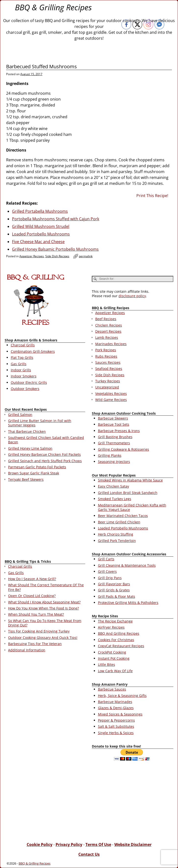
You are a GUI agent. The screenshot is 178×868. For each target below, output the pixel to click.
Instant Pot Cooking (114, 658)
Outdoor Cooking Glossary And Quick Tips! (43, 638)
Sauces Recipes (108, 362)
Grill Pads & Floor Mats (117, 596)
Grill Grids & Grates (114, 590)
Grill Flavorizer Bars (114, 584)
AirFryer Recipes (111, 627)
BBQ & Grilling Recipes (53, 7)
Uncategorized (107, 387)
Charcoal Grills (23, 345)
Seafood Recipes (109, 369)
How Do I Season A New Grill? (32, 579)
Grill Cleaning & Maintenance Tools (127, 565)
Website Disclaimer (133, 845)
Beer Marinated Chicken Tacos (123, 516)
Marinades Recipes (111, 344)
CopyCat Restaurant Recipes (121, 646)
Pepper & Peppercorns (116, 720)
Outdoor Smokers (25, 389)
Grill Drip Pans (110, 578)
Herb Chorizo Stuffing (116, 534)
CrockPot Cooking (112, 652)
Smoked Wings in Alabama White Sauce (130, 480)
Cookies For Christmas (116, 640)
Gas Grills (19, 364)
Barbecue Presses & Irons (119, 431)
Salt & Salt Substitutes (116, 726)
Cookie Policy (40, 845)
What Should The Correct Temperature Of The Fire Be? (46, 587)
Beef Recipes (106, 319)
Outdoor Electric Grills (29, 382)
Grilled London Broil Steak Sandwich (128, 493)
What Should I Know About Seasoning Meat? (44, 602)
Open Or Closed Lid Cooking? (32, 596)
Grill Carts (106, 559)
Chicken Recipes (109, 325)
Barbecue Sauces (112, 689)
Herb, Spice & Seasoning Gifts (122, 696)
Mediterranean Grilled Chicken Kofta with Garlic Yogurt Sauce (132, 507)
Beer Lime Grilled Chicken (119, 522)
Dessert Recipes (108, 331)
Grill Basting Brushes (115, 437)
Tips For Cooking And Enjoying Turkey (39, 631)
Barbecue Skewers (113, 418)
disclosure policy (132, 296)
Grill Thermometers (114, 443)
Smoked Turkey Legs (115, 499)
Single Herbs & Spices (116, 733)
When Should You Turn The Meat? (36, 614)
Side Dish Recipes (57, 256)
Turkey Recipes (108, 381)
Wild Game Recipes (111, 400)
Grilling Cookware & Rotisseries (124, 449)
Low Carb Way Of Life (115, 671)
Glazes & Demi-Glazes (116, 708)
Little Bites (107, 664)
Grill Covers (107, 571)
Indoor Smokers (24, 376)
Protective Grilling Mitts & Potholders (128, 603)
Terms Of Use (98, 845)
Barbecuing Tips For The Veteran (35, 644)
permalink (86, 256)
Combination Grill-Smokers (33, 351)
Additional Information (27, 650)
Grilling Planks (110, 455)
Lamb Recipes (107, 337)
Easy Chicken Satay (113, 486)
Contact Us (89, 854)
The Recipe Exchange (115, 621)
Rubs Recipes (106, 356)
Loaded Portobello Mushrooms (123, 528)
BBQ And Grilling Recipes (119, 633)
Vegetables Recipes (111, 393)
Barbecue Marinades (115, 702)
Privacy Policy (69, 845)
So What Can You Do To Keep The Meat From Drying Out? (45, 623)
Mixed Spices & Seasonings (120, 714)
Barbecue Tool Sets (114, 424)
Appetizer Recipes (32, 256)
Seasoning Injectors (114, 462)
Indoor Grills (21, 370)
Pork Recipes (106, 350)
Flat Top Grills (22, 358)
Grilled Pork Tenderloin (117, 541)
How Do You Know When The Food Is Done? (43, 608)
